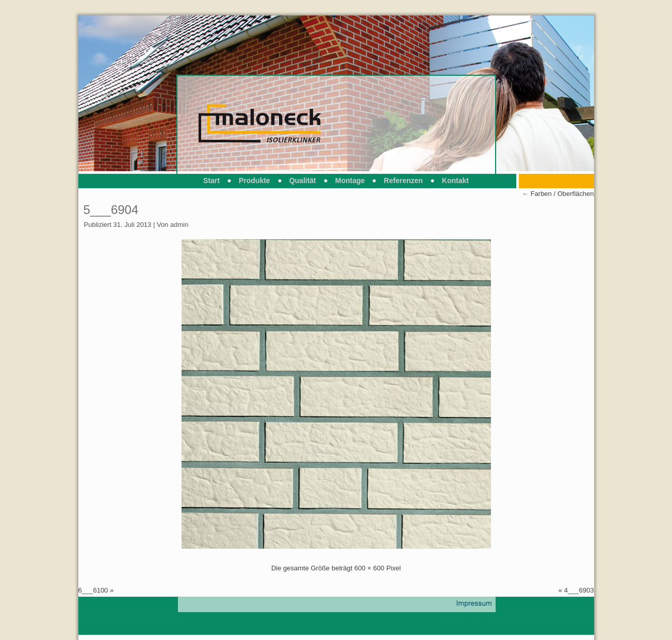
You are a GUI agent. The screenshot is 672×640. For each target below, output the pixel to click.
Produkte (255, 180)
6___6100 (93, 590)
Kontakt (455, 180)
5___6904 (111, 210)
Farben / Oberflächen (558, 194)
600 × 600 (369, 568)
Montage (350, 180)
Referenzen (403, 180)
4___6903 (579, 590)
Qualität (303, 180)
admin (179, 225)
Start (211, 180)
